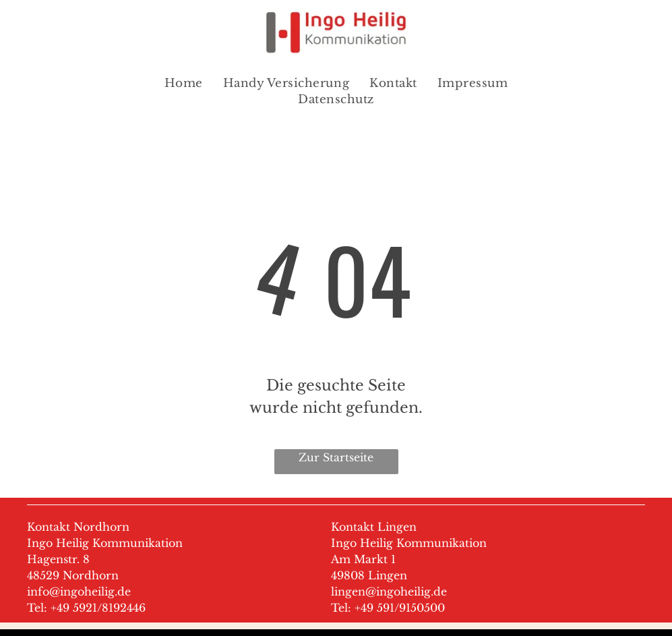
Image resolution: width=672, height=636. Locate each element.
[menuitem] (184, 84)
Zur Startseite (336, 457)
